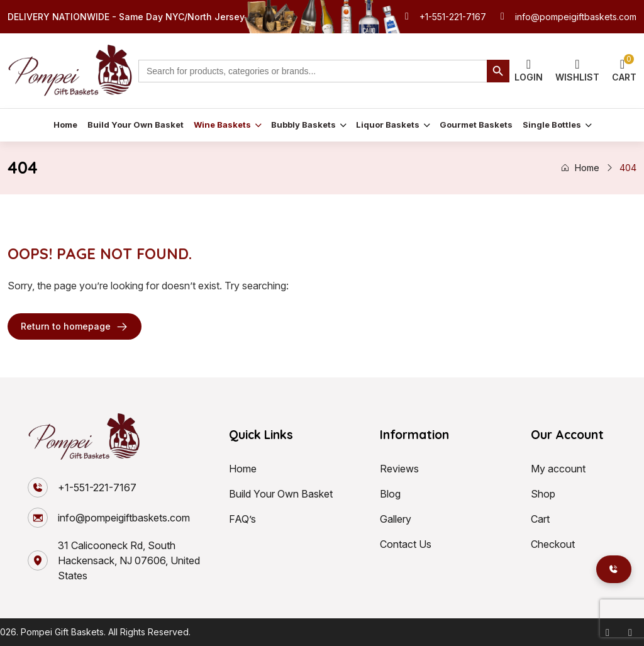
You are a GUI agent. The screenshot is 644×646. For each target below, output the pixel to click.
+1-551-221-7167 (453, 17)
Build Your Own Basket (136, 125)
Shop (543, 494)
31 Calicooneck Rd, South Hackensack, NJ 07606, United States (129, 560)
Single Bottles (552, 125)
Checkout (553, 544)
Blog (390, 494)
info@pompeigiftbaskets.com (576, 17)
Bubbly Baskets (303, 125)
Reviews (399, 469)
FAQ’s (242, 519)
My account (558, 469)
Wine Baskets (222, 125)
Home (65, 125)
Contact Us (406, 544)
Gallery (396, 519)
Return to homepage (75, 326)
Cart (540, 519)
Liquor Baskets (388, 125)
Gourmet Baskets (476, 125)
